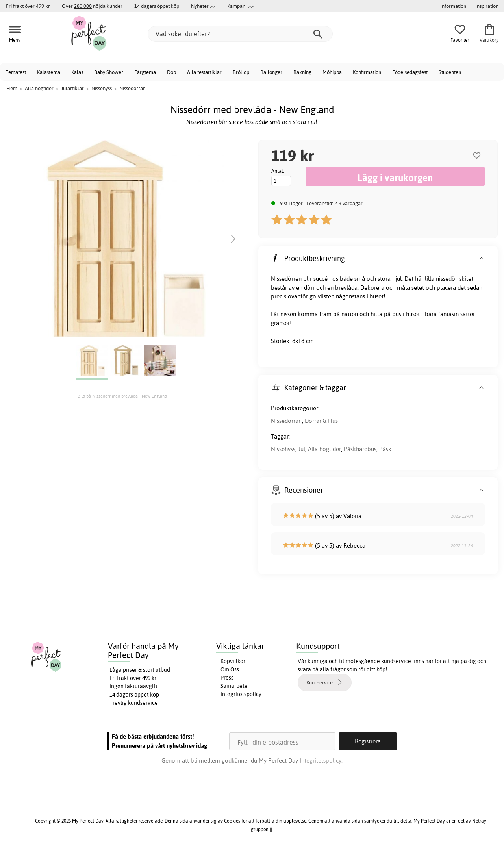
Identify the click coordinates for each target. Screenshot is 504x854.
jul (398, 279)
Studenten (450, 72)
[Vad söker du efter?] (240, 34)
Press (227, 678)
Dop (171, 72)
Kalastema (49, 72)
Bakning (302, 72)
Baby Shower (109, 72)
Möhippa (332, 72)
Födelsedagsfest (410, 72)
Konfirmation (367, 72)
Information (453, 6)
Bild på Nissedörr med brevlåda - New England (122, 396)
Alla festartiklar (204, 72)
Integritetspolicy (241, 694)
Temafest (16, 72)
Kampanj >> (240, 6)
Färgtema (145, 72)
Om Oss (230, 669)
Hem (12, 88)
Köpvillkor (233, 661)
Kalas (77, 72)
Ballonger (271, 72)
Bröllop (241, 72)
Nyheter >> (203, 6)
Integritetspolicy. (321, 760)
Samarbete (234, 686)
